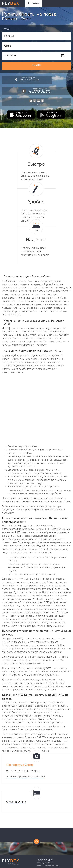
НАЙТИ (36, 66)
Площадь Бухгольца (15, 771)
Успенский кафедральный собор (21, 777)
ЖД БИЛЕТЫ (34, 3)
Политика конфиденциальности (48, 866)
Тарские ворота (32, 771)
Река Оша (41, 777)
